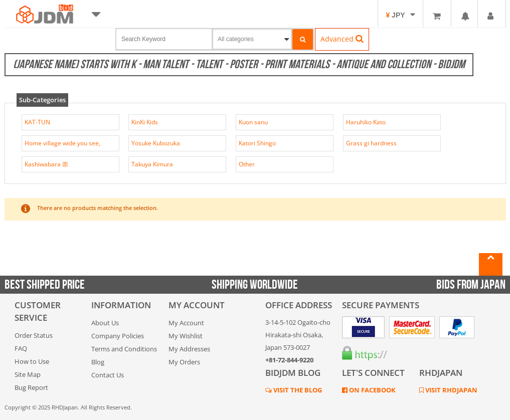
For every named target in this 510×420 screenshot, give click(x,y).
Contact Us (108, 375)
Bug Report (31, 387)
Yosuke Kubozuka (156, 143)
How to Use (32, 361)
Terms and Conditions (124, 349)
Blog (98, 362)
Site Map (28, 374)
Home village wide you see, (62, 143)
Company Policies (118, 336)
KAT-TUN (37, 122)
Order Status (34, 335)
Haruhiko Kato (366, 122)
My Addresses (189, 349)
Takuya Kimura (152, 164)
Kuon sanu (253, 122)
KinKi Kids (145, 122)
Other (247, 164)
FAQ (21, 348)
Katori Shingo (257, 143)
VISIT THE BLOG (297, 390)
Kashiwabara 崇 (46, 164)
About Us (105, 323)
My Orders (184, 362)
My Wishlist (186, 336)
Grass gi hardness (371, 143)
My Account (186, 323)
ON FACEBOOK (372, 390)
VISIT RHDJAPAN (451, 390)
